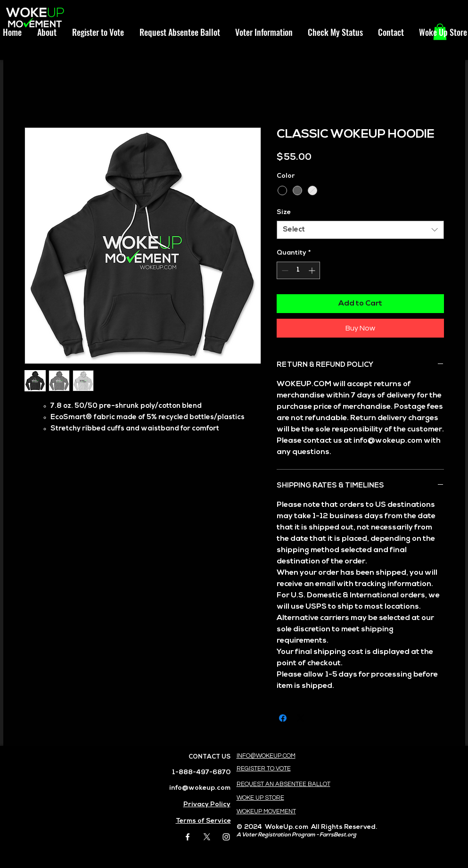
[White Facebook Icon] (188, 837)
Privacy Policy (207, 805)
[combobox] (360, 230)
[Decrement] (284, 270)
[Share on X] (301, 718)
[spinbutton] (298, 270)
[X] (207, 837)
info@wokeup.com (200, 788)
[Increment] (313, 270)
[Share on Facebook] (283, 718)
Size (284, 212)
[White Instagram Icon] (226, 837)
